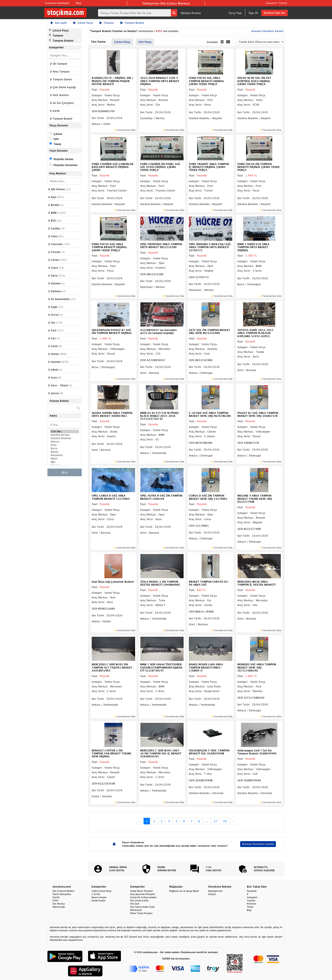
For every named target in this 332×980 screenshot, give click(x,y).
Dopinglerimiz (215, 891)
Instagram (252, 897)
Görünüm (212, 42)
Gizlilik (56, 897)
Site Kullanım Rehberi (64, 891)
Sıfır (56, 139)
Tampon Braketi (132, 23)
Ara (64, 472)
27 (216, 821)
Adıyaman (65, 455)
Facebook (252, 891)
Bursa (65, 448)
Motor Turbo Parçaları (141, 913)
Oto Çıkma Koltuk (139, 900)
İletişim (212, 894)
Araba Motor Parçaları (142, 891)
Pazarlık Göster (64, 159)
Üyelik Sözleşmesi (62, 894)
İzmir (65, 445)
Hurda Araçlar (99, 900)
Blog (79, 3)
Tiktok (250, 907)
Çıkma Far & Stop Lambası (144, 897)
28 (225, 821)
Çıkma (58, 134)
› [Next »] (233, 821)
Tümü (57, 144)
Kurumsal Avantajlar (57, 3)
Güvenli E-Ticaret (276, 3)
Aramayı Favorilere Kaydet (267, 31)
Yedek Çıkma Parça (101, 891)
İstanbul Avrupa (65, 435)
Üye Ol (253, 13)
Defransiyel (136, 910)
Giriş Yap (235, 13)
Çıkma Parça (83, 23)
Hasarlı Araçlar (99, 897)
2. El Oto (96, 894)
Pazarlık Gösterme (66, 165)
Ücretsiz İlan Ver (275, 13)
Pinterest (252, 904)
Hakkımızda (59, 907)
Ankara (65, 442)
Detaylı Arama (191, 13)
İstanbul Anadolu (65, 438)
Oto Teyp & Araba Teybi (142, 907)
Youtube (251, 900)
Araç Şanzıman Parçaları (143, 894)
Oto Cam (135, 904)
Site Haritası (59, 904)
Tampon (107, 23)
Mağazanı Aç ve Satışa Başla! (184, 891)
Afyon (65, 459)
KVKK (55, 900)
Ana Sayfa (59, 23)
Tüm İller (65, 431)
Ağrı (65, 462)
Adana (65, 452)
